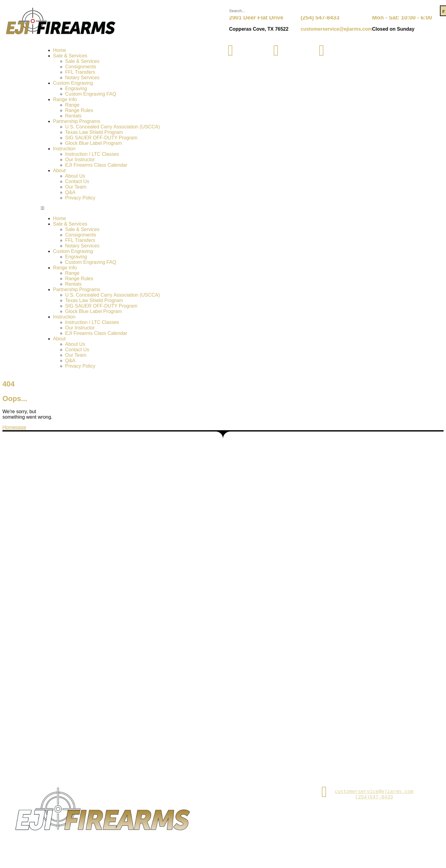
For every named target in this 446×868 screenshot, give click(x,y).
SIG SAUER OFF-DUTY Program (101, 138)
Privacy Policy (80, 198)
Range (72, 105)
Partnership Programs (77, 121)
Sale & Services (70, 56)
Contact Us (77, 181)
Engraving (76, 89)
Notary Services (82, 78)
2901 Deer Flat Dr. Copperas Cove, (253, 792)
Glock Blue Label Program (94, 143)
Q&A (70, 192)
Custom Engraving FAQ (91, 94)
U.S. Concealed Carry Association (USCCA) (113, 127)
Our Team (76, 187)
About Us (75, 176)
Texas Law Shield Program (94, 132)
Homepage (14, 427)
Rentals (73, 116)
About (60, 170)
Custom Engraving (73, 83)
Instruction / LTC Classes (92, 154)
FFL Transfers (80, 72)
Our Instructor (80, 160)
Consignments (81, 67)
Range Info (65, 99)
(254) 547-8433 (320, 17)
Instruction (64, 149)
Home (60, 50)
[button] (132, 208)
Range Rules (79, 110)
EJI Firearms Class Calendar (96, 165)
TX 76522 (253, 802)
